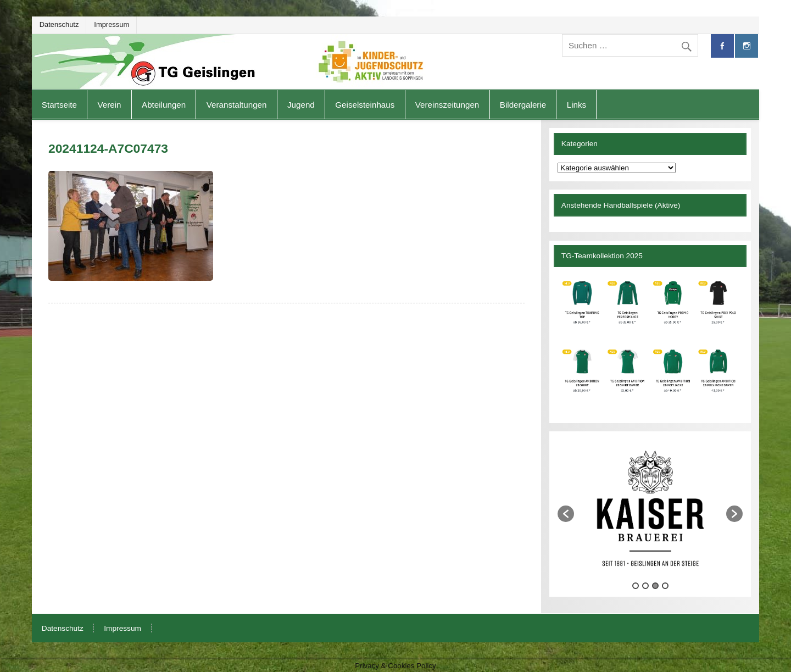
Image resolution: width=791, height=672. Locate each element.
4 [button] (665, 586)
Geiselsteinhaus (365, 105)
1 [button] (636, 586)
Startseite (59, 105)
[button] (566, 514)
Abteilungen (164, 105)
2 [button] (645, 586)
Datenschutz (59, 24)
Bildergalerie (523, 105)
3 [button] (655, 586)
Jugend (301, 105)
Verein (109, 105)
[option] (650, 508)
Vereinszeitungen (447, 105)
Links (576, 105)
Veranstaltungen (237, 105)
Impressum (112, 24)
